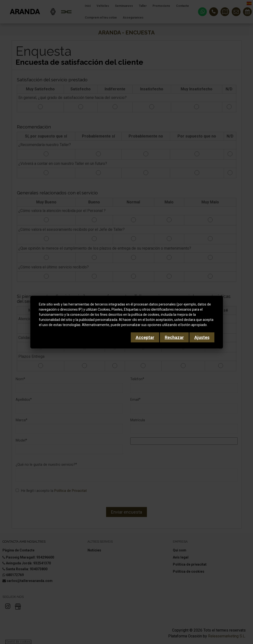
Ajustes (202, 337)
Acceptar (145, 337)
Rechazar (174, 337)
